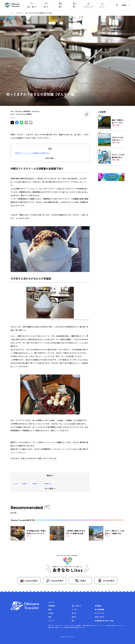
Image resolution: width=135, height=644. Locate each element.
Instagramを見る (29, 581)
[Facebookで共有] (17, 123)
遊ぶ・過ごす (32, 5)
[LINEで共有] (22, 123)
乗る (60, 5)
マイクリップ (88, 5)
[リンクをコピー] (26, 123)
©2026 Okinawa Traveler (68, 637)
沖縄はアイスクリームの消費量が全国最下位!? (32, 153)
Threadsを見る (106, 581)
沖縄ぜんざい (49, 484)
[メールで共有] (31, 123)
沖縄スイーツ (37, 484)
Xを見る (80, 581)
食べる (46, 5)
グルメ (13, 118)
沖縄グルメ (26, 484)
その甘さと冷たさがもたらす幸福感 (28, 157)
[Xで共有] (12, 123)
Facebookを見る (55, 581)
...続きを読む (49, 158)
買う (74, 5)
